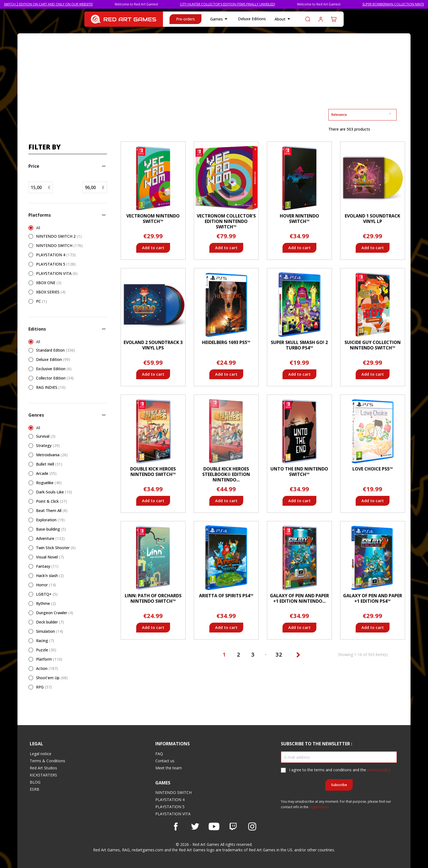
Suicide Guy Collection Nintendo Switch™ (373, 345)
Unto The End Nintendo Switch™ (299, 472)
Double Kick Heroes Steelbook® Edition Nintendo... (226, 474)
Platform (49, 659)
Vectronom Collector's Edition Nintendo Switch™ (226, 221)
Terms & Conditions (47, 761)
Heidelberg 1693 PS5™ (226, 342)
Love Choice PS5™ (373, 469)
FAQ (159, 754)
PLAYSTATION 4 (56, 255)
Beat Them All (52, 510)
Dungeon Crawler (55, 613)
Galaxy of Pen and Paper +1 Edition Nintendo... (299, 598)
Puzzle (46, 650)
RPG (44, 687)
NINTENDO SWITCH (59, 245)
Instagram (252, 826)
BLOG (35, 782)
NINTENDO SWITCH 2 (59, 236)
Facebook (176, 826)
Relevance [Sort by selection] (362, 114)
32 (280, 654)
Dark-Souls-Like (54, 492)
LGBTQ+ (47, 594)
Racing (45, 641)
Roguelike (49, 483)
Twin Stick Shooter (56, 548)
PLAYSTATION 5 (56, 264)
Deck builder (50, 622)
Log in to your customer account (321, 19)
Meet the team (169, 768)
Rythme (46, 603)
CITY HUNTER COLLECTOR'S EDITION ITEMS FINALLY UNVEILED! (243, 4)
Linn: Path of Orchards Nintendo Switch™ (153, 598)
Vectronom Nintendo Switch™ (153, 219)
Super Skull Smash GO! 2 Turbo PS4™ (299, 345)
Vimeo (233, 826)
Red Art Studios (43, 768)
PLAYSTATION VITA (57, 273)
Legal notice (41, 754)
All (38, 228)
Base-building (51, 529)
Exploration (50, 520)
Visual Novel (50, 557)
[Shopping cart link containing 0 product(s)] (334, 19)
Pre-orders (185, 19)
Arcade (46, 473)
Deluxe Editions (252, 19)
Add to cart (153, 248)
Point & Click (51, 501)
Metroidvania (52, 455)
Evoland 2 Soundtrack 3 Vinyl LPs (153, 345)
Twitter (195, 826)
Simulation (50, 631)
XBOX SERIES (51, 292)
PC (41, 301)
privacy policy (379, 770)
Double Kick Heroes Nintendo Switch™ (153, 472)
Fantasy (47, 566)
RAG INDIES (51, 387)
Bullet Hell (49, 464)
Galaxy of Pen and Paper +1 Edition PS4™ (373, 598)
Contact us (165, 761)
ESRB (35, 789)
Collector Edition (55, 378)
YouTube (214, 826)
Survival (46, 436)
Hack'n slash (50, 576)
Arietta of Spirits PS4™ (226, 596)
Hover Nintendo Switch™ (299, 219)
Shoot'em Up (52, 678)
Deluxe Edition (53, 359)
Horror (46, 585)
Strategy (48, 445)
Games (220, 19)
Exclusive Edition (54, 369)
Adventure (50, 538)
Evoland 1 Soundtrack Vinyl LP (372, 219)
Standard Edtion (56, 350)
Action (47, 668)
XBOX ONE (49, 283)
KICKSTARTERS (43, 775)
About (283, 19)
